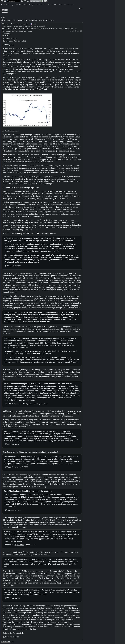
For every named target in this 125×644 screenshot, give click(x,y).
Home (3, 5)
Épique (26, 5)
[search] (13, 1)
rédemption (20, 31)
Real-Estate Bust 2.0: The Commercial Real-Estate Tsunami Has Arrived (40, 28)
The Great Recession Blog (16, 41)
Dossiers (39, 5)
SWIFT (9, 35)
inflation (30, 31)
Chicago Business (14, 510)
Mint (30, 404)
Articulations (20, 5)
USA (3, 17)
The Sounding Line (12, 131)
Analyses (12, 5)
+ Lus (44, 5)
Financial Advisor (14, 266)
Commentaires (63, 5)
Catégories (32, 5)
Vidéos (56, 5)
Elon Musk (7, 33)
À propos (71, 5)
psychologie (7, 31)
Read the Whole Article (14, 633)
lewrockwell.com (17, 24)
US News (20, 545)
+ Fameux (50, 5)
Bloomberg (11, 467)
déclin (26, 31)
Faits (7, 5)
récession (14, 31)
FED (5, 35)
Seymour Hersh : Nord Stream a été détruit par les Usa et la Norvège (29, 20)
